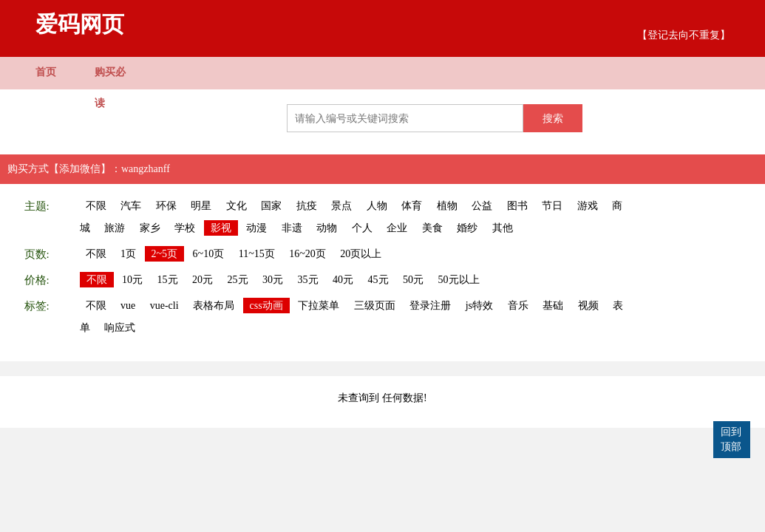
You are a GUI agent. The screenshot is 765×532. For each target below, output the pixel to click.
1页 (128, 254)
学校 (185, 228)
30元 (273, 280)
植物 (447, 206)
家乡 (150, 228)
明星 (201, 206)
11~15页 (257, 254)
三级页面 (375, 306)
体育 (412, 206)
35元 (308, 280)
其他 (503, 228)
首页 (46, 72)
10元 (132, 280)
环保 (166, 206)
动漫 (256, 228)
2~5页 (165, 254)
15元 (168, 280)
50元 (413, 280)
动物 (327, 228)
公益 (482, 206)
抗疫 (307, 206)
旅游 (115, 228)
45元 (378, 280)
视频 (588, 306)
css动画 (266, 306)
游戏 (588, 206)
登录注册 (430, 306)
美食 (432, 228)
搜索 (553, 118)
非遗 (292, 228)
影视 (221, 228)
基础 (553, 306)
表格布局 (214, 306)
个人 (362, 228)
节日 (552, 206)
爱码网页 (80, 24)
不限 (96, 206)
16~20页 (307, 254)
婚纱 (467, 228)
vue (128, 306)
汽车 (131, 206)
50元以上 (459, 280)
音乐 (518, 306)
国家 (271, 206)
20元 (203, 280)
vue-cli (164, 306)
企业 (397, 228)
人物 (377, 206)
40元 (343, 280)
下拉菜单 (319, 306)
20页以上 (361, 254)
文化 (237, 206)
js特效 (479, 306)
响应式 (120, 328)
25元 (238, 280)
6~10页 (209, 254)
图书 (517, 206)
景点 (341, 206)
